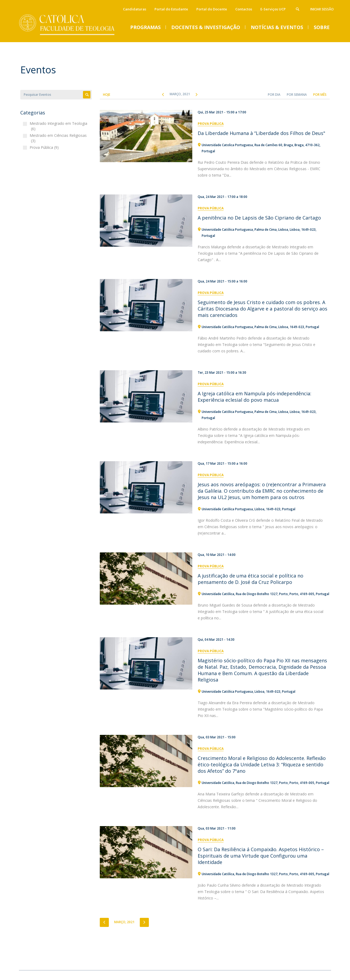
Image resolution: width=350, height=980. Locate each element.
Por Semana (297, 95)
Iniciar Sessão (322, 9)
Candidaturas (135, 9)
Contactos (244, 9)
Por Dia (274, 95)
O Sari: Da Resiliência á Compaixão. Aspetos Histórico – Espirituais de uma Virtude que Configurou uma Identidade (261, 856)
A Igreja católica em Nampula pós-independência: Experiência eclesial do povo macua (254, 397)
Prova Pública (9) (45, 147)
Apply (87, 95)
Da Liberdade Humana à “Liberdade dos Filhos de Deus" (261, 133)
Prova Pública (211, 124)
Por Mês (320, 95)
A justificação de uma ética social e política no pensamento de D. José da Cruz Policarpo (250, 579)
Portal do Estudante (171, 9)
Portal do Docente (212, 9)
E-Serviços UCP (273, 9)
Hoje (107, 95)
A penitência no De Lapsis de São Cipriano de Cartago (259, 218)
